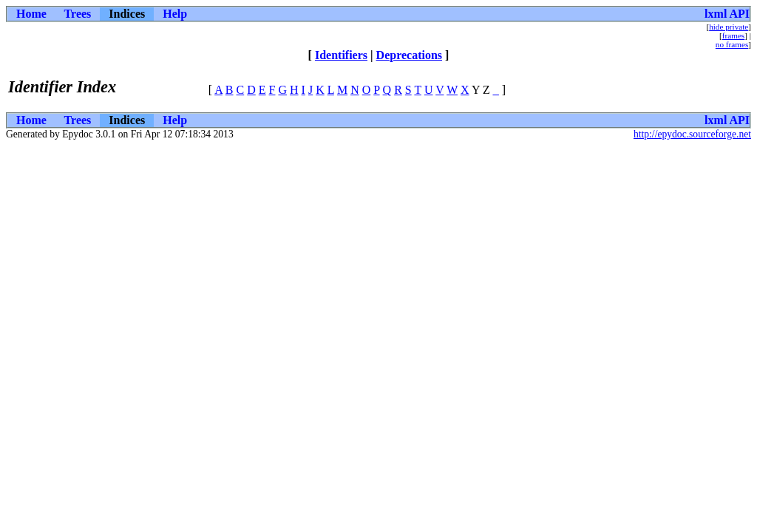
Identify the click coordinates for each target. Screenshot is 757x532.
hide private (729, 27)
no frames (732, 44)
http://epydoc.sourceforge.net (692, 134)
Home (31, 14)
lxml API (727, 14)
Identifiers (341, 55)
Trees (78, 14)
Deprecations (409, 55)
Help (175, 14)
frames (733, 35)
